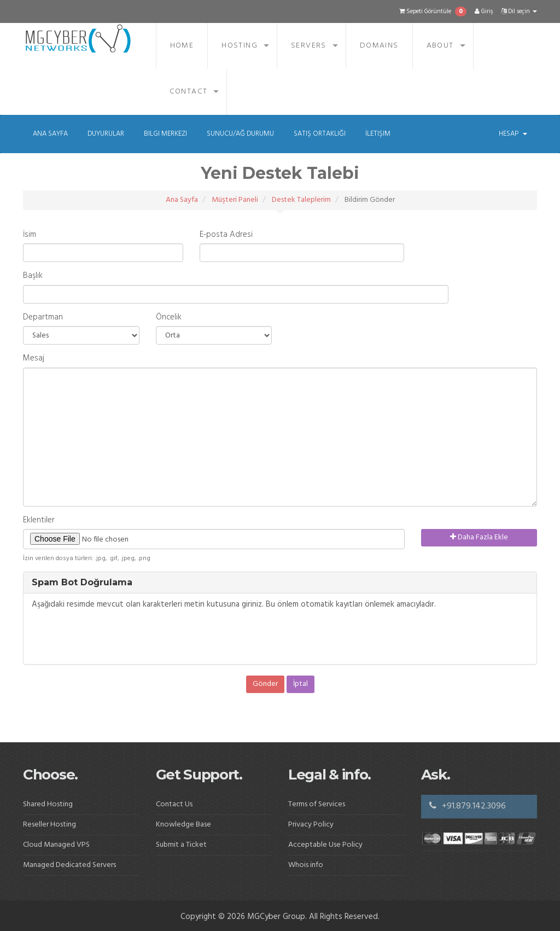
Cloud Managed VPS (56, 845)
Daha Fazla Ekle (479, 537)
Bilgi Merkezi (165, 134)
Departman (43, 318)
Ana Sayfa (50, 134)
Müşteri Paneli (235, 200)
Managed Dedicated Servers (69, 865)
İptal (301, 684)
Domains (379, 46)
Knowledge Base (183, 825)
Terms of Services (317, 804)
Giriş (484, 11)
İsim (30, 235)
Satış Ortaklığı (320, 134)
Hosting (240, 46)
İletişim (378, 134)
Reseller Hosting (49, 825)
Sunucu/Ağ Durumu (240, 134)
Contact (189, 92)
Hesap (513, 134)
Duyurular (106, 134)
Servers (309, 46)
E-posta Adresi (226, 235)
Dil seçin (519, 11)
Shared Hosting (48, 804)
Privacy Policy (311, 825)
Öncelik (169, 318)
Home (182, 46)
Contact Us (174, 804)
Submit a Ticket (181, 845)
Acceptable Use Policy (325, 845)
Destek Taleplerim (301, 200)
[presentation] (115, 637)
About (440, 46)
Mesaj (34, 359)
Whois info (306, 865)
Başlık (33, 276)
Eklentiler (39, 520)
